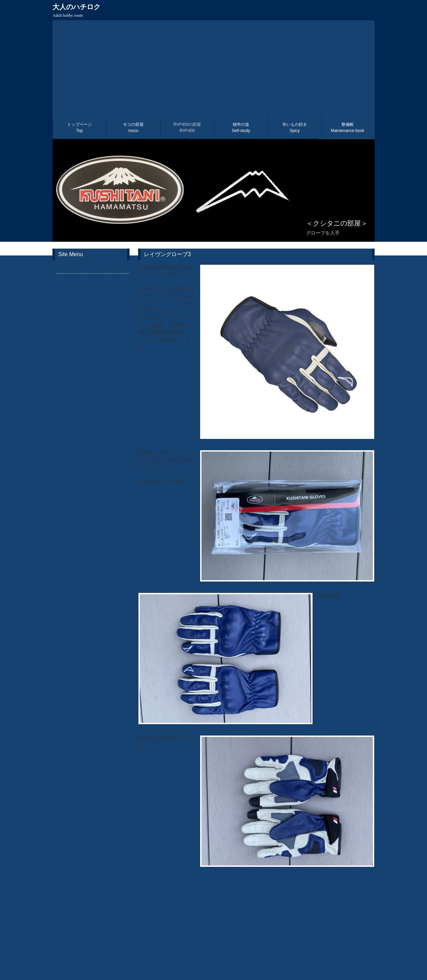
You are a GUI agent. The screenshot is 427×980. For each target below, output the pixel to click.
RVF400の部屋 (187, 128)
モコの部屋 (133, 128)
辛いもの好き (295, 128)
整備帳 (347, 128)
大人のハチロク (76, 10)
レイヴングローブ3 (79, 268)
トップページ (80, 128)
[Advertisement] (213, 68)
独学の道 (241, 128)
